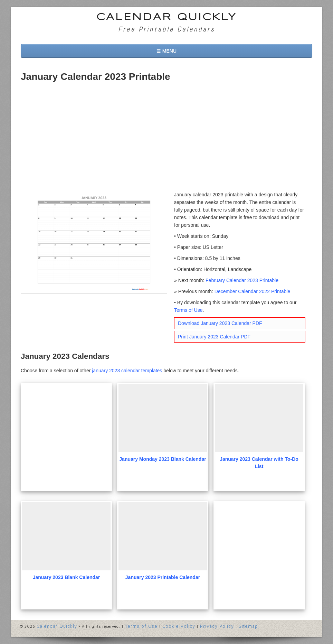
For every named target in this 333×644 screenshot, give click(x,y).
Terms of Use (188, 310)
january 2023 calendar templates (127, 371)
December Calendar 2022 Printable (252, 291)
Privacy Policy (217, 626)
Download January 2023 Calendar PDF (220, 323)
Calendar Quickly (167, 17)
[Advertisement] (166, 139)
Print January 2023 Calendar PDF (214, 337)
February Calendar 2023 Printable (242, 280)
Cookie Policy (179, 626)
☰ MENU (166, 51)
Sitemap (248, 626)
